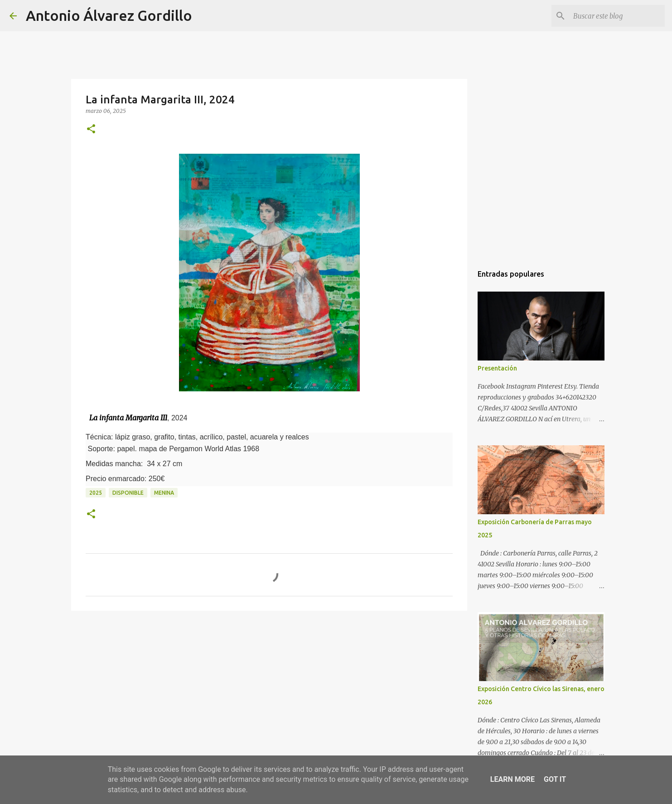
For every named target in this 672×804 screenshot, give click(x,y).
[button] (91, 129)
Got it (555, 779)
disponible (128, 493)
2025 (96, 493)
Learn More (512, 779)
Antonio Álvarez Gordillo (109, 15)
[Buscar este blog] (617, 16)
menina (164, 493)
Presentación (497, 368)
